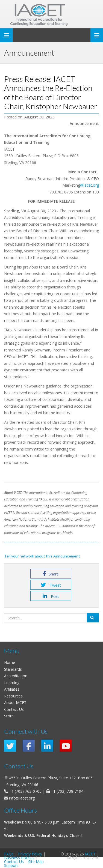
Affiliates (12, 689)
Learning (12, 683)
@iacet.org (89, 185)
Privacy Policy (30, 854)
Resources (13, 696)
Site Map (36, 862)
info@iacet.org (22, 798)
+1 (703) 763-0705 (25, 791)
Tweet (51, 585)
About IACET (15, 703)
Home (10, 662)
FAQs (9, 854)
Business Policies (19, 858)
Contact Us (14, 709)
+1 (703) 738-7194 (67, 791)
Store (9, 716)
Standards (13, 669)
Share (51, 574)
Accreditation (16, 676)
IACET (90, 854)
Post (51, 596)
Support (11, 865)
